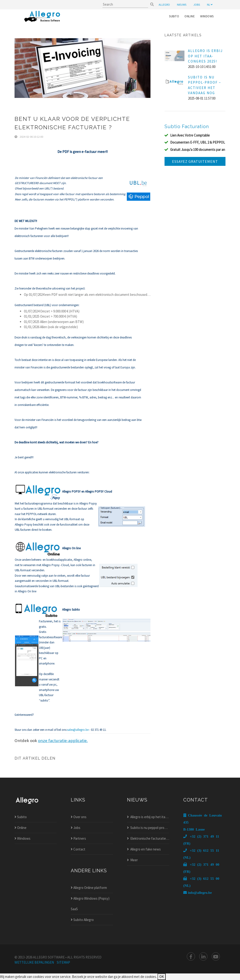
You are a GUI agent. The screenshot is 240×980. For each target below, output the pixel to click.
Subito (174, 16)
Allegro (164, 5)
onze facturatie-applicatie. (63, 741)
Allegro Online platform (89, 888)
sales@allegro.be (78, 730)
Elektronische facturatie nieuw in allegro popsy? (148, 838)
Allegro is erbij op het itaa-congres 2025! (148, 817)
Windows (207, 16)
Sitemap (63, 962)
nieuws (182, 5)
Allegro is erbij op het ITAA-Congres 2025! (205, 56)
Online (190, 16)
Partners (78, 838)
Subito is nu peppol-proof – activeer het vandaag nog (148, 828)
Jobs (76, 828)
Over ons (79, 817)
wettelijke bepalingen (34, 962)
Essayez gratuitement (195, 161)
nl (210, 5)
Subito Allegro (82, 920)
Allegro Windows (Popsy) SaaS (90, 904)
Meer (132, 860)
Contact (78, 849)
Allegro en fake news (144, 849)
